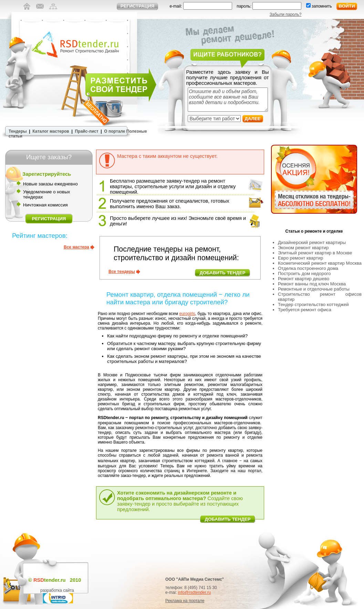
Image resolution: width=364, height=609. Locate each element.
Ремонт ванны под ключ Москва (312, 284)
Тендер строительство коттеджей (313, 304)
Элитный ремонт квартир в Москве (315, 253)
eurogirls (187, 314)
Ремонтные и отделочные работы (314, 289)
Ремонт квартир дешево (304, 279)
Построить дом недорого (304, 273)
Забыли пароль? (286, 14)
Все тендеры (122, 272)
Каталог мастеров (51, 131)
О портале (115, 131)
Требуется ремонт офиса (305, 310)
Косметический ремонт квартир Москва (320, 263)
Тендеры (18, 131)
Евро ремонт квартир (300, 258)
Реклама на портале (185, 601)
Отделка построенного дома (308, 268)
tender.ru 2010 (57, 580)
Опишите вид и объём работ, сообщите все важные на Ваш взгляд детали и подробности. (228, 100)
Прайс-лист (86, 131)
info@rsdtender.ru (195, 592)
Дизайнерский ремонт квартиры (312, 242)
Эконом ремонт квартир (303, 248)
